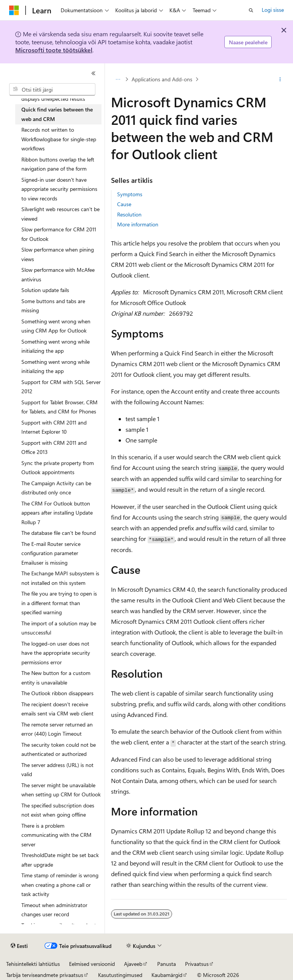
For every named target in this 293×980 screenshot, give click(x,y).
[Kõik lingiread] (118, 79)
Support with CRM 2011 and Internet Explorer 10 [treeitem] (54, 427)
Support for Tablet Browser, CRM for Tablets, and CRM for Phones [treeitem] (60, 407)
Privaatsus (197, 964)
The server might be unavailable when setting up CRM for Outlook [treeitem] (61, 790)
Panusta (167, 964)
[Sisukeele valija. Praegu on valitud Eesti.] (19, 946)
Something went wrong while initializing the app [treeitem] (56, 346)
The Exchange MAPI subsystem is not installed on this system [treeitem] (60, 578)
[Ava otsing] (251, 10)
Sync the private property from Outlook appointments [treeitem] (58, 468)
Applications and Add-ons (162, 79)
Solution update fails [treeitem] (45, 290)
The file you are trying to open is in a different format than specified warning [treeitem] (59, 603)
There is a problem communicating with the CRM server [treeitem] (56, 835)
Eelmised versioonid (92, 964)
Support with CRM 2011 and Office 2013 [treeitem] (54, 447)
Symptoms (130, 194)
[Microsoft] (14, 10)
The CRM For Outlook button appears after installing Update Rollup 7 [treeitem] (57, 513)
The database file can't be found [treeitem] (59, 533)
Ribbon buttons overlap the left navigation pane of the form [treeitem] (58, 164)
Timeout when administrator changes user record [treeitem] (54, 910)
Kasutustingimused (120, 975)
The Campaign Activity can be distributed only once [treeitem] (56, 488)
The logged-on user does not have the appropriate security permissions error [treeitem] (56, 653)
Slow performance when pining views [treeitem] (58, 254)
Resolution (129, 214)
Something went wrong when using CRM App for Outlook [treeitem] (56, 326)
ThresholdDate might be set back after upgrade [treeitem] (60, 860)
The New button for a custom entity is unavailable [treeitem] (56, 678)
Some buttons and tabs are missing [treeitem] (53, 306)
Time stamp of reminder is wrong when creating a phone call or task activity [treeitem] (60, 885)
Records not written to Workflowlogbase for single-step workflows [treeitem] (59, 139)
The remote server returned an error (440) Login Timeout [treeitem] (57, 729)
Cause (124, 204)
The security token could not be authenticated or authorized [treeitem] (59, 749)
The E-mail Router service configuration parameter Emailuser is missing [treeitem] (51, 553)
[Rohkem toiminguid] (280, 79)
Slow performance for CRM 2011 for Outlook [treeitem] (59, 234)
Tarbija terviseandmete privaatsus (45, 975)
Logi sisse (273, 10)
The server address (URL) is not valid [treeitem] (57, 770)
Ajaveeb (133, 964)
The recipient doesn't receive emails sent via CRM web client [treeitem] (57, 709)
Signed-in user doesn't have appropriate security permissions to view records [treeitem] (59, 189)
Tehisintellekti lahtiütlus (33, 964)
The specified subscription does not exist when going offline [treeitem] (58, 810)
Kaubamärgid (167, 975)
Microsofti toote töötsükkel (54, 50)
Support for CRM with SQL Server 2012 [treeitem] (61, 387)
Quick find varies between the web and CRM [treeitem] (57, 114)
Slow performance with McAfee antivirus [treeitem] (58, 274)
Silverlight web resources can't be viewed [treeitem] (60, 214)
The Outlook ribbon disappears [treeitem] (57, 693)
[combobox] (52, 89)
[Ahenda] (93, 73)
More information (138, 224)
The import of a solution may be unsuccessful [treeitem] (59, 628)
